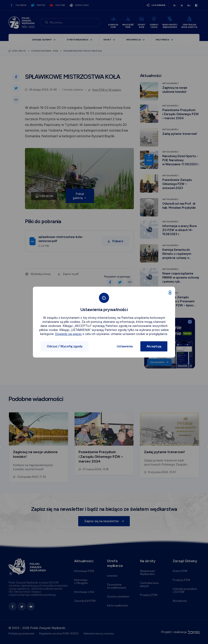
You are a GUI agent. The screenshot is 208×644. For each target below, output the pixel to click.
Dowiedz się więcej (68, 334)
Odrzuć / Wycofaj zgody (65, 346)
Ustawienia (125, 346)
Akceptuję (154, 346)
